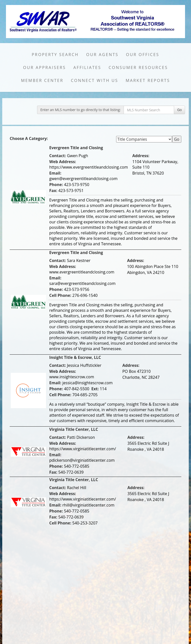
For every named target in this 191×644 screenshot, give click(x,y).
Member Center (42, 80)
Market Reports (148, 80)
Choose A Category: (29, 138)
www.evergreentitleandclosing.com (82, 272)
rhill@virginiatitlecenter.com (88, 505)
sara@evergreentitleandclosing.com (82, 283)
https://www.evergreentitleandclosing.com (89, 167)
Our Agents (102, 55)
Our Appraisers (45, 67)
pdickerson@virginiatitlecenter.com (82, 460)
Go (179, 110)
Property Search (55, 55)
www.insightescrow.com (72, 377)
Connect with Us (95, 80)
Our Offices (143, 55)
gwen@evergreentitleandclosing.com (83, 179)
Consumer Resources (138, 67)
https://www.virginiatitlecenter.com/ (83, 449)
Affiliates (87, 67)
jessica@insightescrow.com (88, 383)
